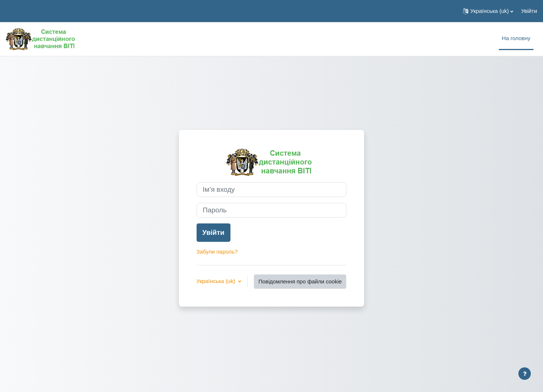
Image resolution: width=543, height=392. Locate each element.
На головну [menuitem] (516, 38)
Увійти (529, 11)
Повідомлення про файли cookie (300, 281)
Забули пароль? (217, 252)
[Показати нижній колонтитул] (525, 374)
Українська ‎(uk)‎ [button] (217, 281)
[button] (488, 11)
